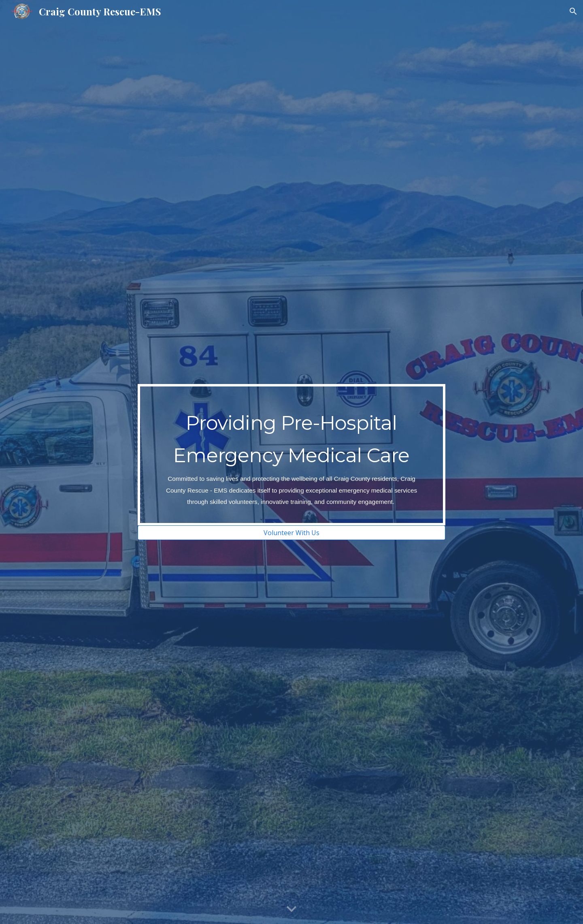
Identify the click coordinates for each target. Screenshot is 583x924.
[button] (573, 11)
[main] (291, 455)
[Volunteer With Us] (291, 533)
